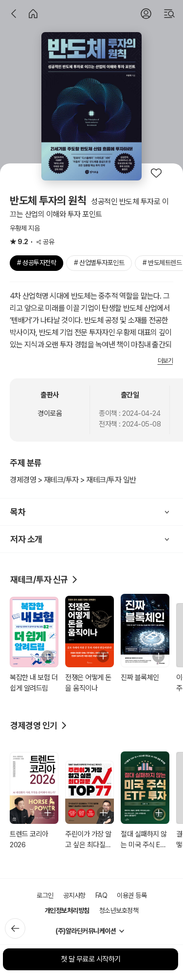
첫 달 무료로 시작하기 (91, 959)
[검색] (169, 14)
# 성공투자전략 (37, 263)
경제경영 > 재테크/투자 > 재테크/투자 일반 (73, 480)
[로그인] (146, 14)
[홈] (33, 14)
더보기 (165, 361)
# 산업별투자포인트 (99, 263)
